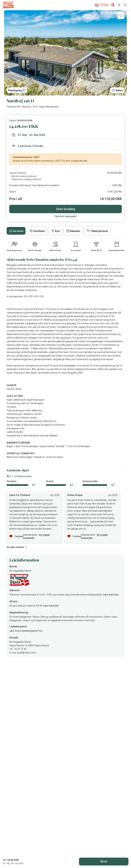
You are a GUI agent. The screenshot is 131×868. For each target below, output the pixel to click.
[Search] (119, 5)
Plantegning (17, 90)
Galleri (117, 90)
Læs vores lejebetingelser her (26, 631)
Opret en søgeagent (66, 216)
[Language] (113, 5)
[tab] (16, 231)
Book (104, 861)
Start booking (66, 209)
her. (86, 161)
